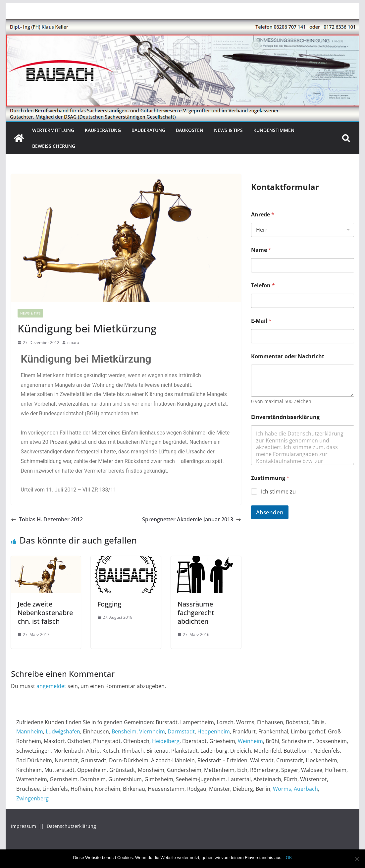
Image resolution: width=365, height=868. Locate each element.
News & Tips (228, 130)
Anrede (263, 215)
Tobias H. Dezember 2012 (47, 519)
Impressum (24, 826)
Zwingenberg (32, 798)
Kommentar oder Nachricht (288, 356)
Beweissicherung (54, 146)
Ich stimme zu (278, 492)
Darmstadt (181, 731)
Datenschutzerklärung (71, 826)
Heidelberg (166, 741)
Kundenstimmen (274, 130)
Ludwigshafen (63, 731)
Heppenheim (214, 731)
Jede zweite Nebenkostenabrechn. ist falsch (45, 613)
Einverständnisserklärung (285, 417)
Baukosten (190, 130)
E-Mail (261, 321)
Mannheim (30, 731)
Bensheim (124, 731)
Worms (282, 789)
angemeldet (51, 686)
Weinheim (250, 741)
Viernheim (152, 731)
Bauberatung (148, 130)
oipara (73, 343)
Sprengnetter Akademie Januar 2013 (192, 519)
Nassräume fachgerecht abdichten (196, 613)
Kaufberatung (103, 130)
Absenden (270, 512)
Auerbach (306, 789)
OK (289, 858)
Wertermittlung (53, 130)
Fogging (109, 604)
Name (261, 250)
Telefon (263, 286)
